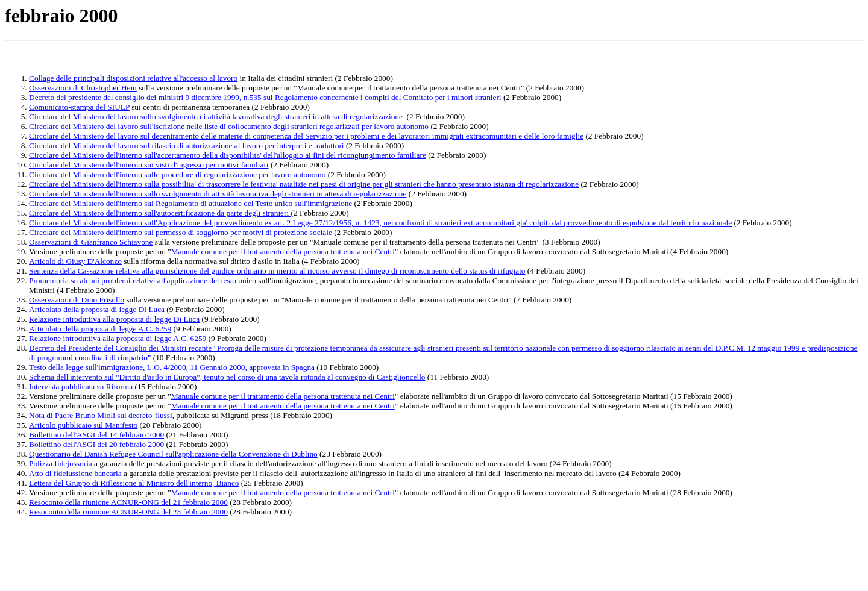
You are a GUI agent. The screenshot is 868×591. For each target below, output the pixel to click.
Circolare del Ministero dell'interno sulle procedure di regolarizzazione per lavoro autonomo (177, 174)
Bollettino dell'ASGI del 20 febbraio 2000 (96, 444)
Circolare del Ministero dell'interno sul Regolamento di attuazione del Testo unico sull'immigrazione (190, 203)
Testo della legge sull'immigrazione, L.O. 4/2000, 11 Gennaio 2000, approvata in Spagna (172, 367)
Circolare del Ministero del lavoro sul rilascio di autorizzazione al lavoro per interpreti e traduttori (187, 145)
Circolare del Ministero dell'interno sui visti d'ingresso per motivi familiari (149, 165)
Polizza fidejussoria (61, 464)
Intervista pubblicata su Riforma (81, 386)
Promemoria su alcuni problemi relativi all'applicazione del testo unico (143, 280)
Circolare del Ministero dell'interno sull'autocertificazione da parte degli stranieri (160, 213)
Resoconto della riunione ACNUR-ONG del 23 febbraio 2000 (128, 512)
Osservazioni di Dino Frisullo (77, 300)
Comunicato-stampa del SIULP (79, 107)
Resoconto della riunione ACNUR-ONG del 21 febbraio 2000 (128, 502)
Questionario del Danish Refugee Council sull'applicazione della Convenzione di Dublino (173, 454)
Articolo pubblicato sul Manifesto (83, 425)
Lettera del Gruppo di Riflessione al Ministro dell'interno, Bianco (134, 483)
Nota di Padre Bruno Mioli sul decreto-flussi (101, 415)
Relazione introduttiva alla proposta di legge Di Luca (114, 319)
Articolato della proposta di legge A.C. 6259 (100, 329)
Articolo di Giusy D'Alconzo (75, 261)
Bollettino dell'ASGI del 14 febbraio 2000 (96, 435)
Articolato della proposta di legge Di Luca (97, 309)
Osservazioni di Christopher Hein (83, 88)
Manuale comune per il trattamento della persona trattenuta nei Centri (283, 252)
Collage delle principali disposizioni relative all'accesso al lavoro (133, 78)
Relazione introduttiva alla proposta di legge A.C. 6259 (118, 338)
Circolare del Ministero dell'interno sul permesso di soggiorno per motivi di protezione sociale (181, 232)
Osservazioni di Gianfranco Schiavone (91, 242)
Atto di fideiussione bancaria (75, 473)
